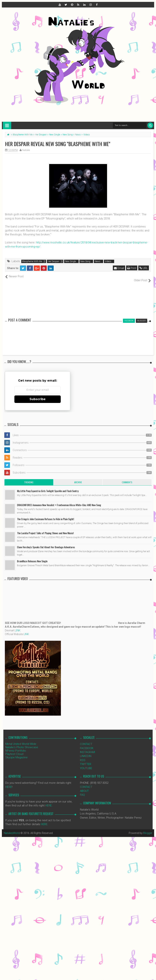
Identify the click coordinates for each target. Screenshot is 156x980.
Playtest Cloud (14, 750)
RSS (83, 756)
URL (144, 268)
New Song (85, 261)
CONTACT (86, 740)
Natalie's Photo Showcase (22, 743)
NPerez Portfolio (16, 747)
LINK (18, 626)
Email (119, 268)
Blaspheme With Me (32, 261)
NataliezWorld (12, 829)
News (98, 261)
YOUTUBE (86, 764)
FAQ (82, 791)
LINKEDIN (86, 752)
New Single (70, 261)
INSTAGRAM (87, 748)
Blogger (148, 829)
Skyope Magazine (16, 753)
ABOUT (84, 787)
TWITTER (86, 760)
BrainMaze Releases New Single (32, 557)
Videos (108, 261)
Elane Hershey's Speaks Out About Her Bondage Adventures (46, 543)
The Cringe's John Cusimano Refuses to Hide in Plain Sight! (45, 515)
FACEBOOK (87, 744)
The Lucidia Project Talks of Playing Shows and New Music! (45, 529)
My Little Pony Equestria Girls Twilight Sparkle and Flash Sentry (48, 487)
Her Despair (54, 261)
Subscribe (38, 395)
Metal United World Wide (21, 740)
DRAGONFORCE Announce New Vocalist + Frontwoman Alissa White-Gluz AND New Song (59, 501)
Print (132, 268)
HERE (9, 783)
